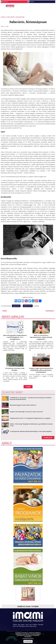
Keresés (50, 6)
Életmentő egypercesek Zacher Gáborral (23, 404)
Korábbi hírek (48, 437)
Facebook (54, 6)
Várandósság (18, 17)
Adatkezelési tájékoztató (14, 631)
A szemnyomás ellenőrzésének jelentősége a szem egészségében (31, 431)
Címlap (3, 17)
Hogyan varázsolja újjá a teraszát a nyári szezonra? (26, 411)
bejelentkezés (28, 306)
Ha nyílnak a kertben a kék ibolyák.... (15, 369)
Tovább (28, 386)
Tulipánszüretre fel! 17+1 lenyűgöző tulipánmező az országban (30, 417)
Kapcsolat (5, 2)
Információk (10, 17)
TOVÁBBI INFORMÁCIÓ (28, 639)
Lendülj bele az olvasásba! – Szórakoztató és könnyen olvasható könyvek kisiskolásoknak (31, 398)
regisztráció (16, 306)
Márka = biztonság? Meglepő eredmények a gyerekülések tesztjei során (31, 424)
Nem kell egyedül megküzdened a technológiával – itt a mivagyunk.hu (15, 337)
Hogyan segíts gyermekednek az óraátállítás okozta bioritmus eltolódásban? (41, 369)
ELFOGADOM (28, 641)
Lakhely (32, 2)
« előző (4, 311)
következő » (50, 311)
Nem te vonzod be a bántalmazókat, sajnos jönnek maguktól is (41, 337)
